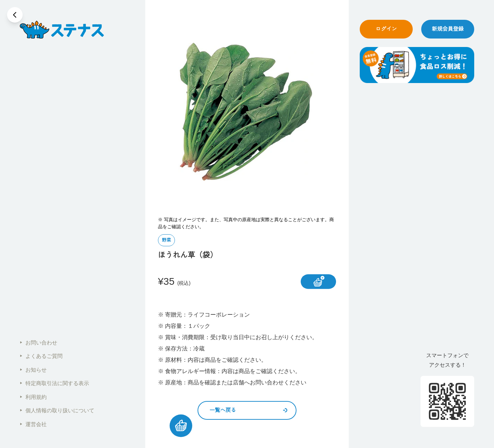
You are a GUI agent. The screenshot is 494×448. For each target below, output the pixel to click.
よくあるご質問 (41, 356)
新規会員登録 (448, 29)
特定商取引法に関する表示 (54, 383)
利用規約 (33, 397)
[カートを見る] (181, 426)
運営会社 (33, 424)
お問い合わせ (39, 343)
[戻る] (15, 15)
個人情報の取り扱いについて (57, 410)
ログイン (386, 29)
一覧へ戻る (248, 410)
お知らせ (33, 370)
